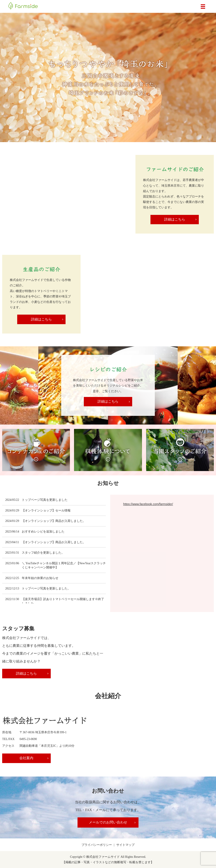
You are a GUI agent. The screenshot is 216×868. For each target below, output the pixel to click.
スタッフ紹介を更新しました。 (43, 553)
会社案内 (26, 758)
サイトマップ (125, 845)
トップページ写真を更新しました (45, 500)
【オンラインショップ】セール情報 (46, 510)
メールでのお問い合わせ (108, 822)
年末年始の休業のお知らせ (40, 578)
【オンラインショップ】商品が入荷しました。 (54, 521)
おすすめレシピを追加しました (43, 532)
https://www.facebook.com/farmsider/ (148, 504)
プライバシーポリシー (97, 845)
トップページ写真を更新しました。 (46, 588)
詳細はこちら (175, 219)
